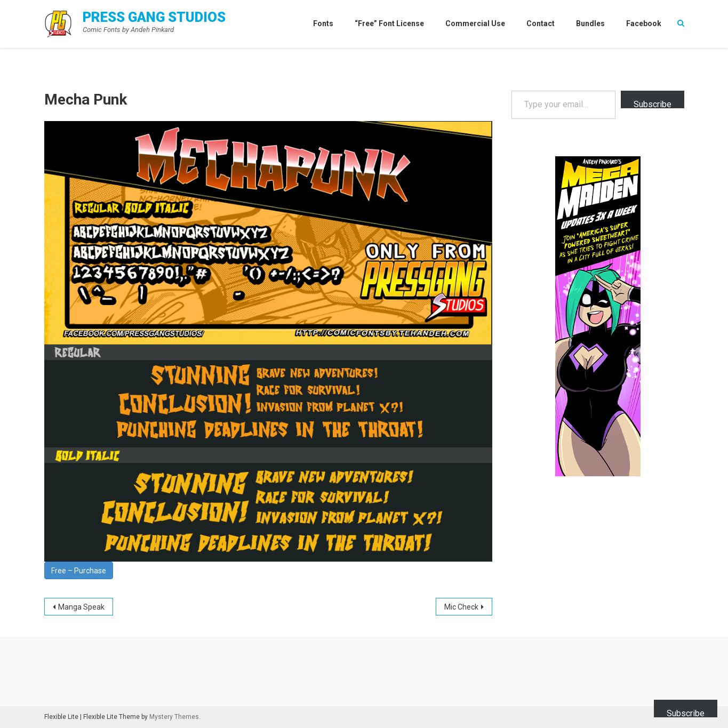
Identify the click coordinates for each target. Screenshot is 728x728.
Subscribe (653, 104)
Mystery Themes (174, 717)
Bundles (590, 23)
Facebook (644, 23)
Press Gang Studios (154, 17)
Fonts (323, 23)
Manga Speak (81, 607)
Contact (541, 23)
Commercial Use (475, 23)
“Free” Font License (389, 23)
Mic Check (461, 607)
